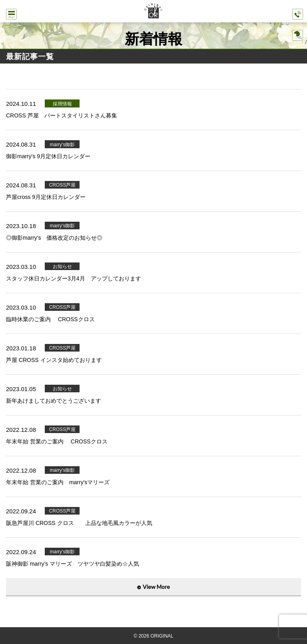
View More (156, 587)
